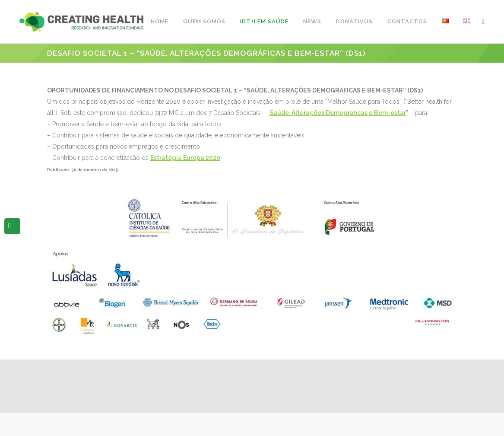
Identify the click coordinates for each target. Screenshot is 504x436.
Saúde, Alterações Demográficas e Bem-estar (338, 113)
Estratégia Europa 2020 (185, 158)
